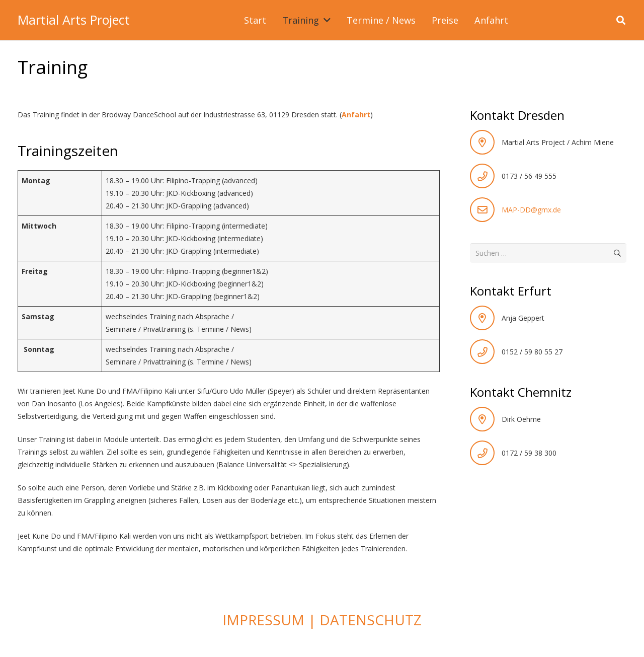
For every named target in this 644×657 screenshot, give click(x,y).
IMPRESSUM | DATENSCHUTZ (322, 620)
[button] (325, 20)
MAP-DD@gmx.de (531, 210)
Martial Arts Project (74, 20)
